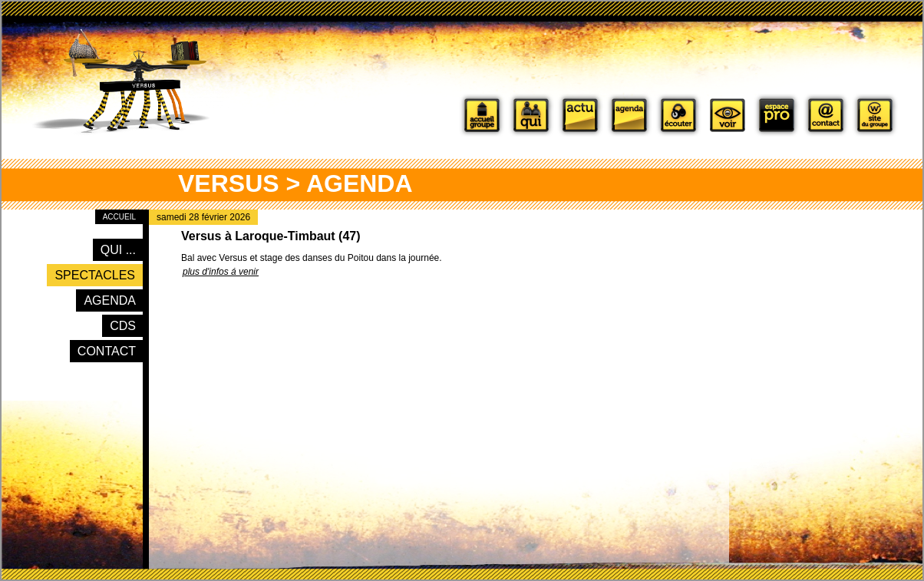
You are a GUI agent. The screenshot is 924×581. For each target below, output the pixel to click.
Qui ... (118, 250)
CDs (123, 326)
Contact (107, 351)
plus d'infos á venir (221, 272)
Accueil (119, 217)
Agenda (110, 300)
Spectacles (95, 275)
